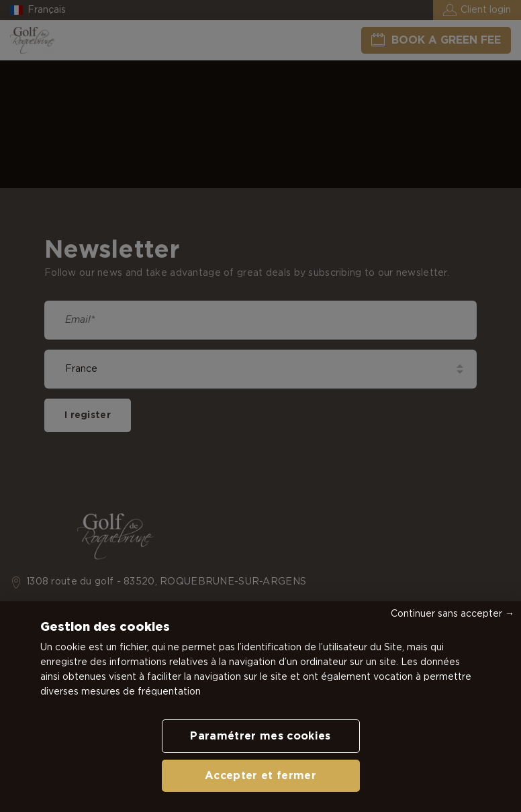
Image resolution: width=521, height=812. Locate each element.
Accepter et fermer (260, 776)
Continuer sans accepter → (453, 614)
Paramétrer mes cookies (260, 736)
